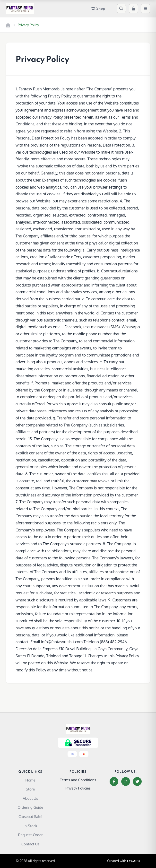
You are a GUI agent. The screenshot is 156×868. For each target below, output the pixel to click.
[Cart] (133, 9)
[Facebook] (114, 781)
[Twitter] (137, 781)
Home (30, 780)
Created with (124, 861)
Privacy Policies (78, 788)
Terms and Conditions (78, 780)
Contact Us (30, 844)
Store (30, 789)
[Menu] (146, 9)
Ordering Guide (30, 807)
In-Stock (30, 826)
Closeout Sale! (30, 816)
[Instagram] (126, 781)
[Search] (121, 9)
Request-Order (30, 835)
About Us (30, 798)
